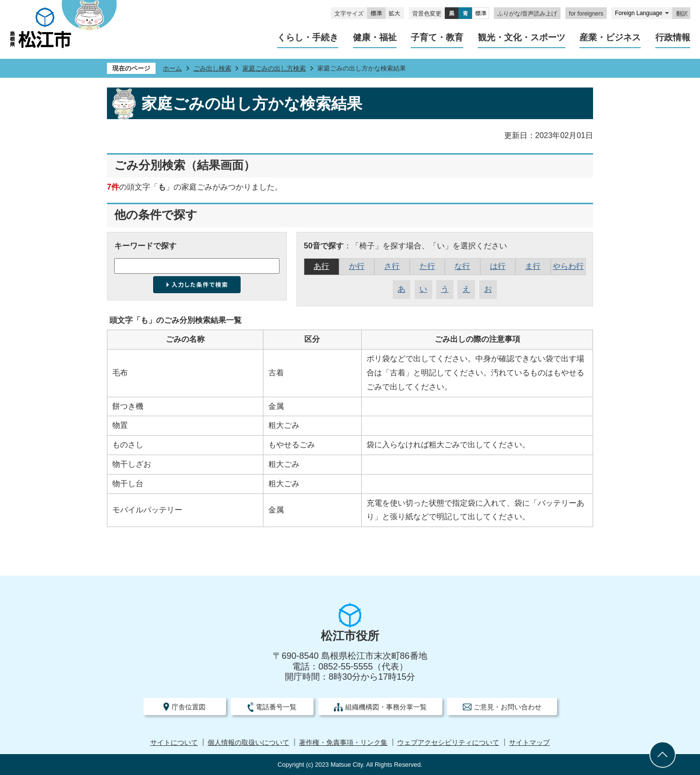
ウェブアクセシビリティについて (448, 743)
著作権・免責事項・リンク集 (343, 743)
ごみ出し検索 (212, 68)
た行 (427, 266)
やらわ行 (568, 266)
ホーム (172, 68)
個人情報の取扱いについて (248, 743)
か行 (357, 266)
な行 (462, 266)
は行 (498, 266)
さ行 (392, 266)
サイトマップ (529, 743)
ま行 (533, 266)
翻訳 (682, 14)
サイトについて (174, 743)
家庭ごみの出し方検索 (274, 68)
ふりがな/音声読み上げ (527, 14)
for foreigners (586, 14)
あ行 (321, 266)
